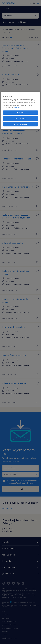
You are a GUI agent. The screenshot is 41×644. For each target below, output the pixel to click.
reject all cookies (20, 118)
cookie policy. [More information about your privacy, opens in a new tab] (17, 107)
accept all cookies (21, 124)
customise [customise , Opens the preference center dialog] (21, 112)
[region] (21, 111)
